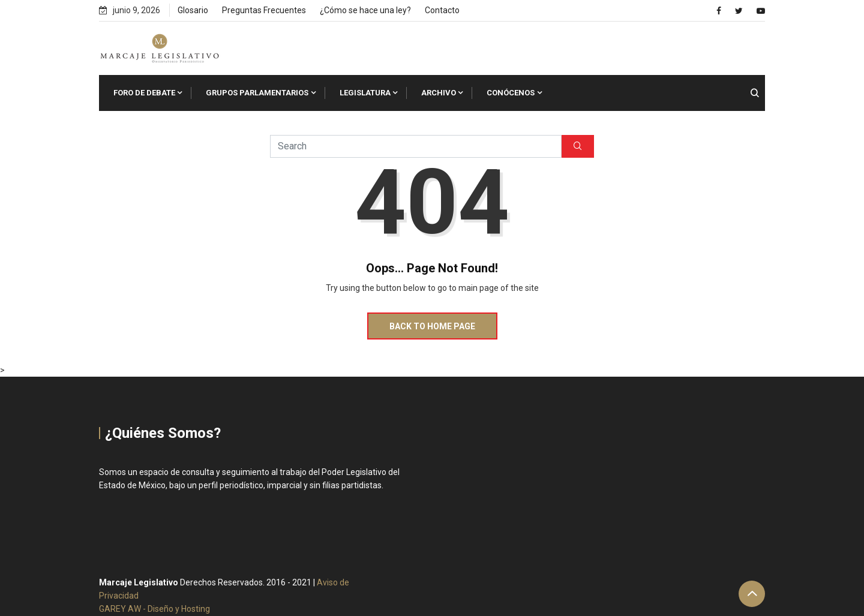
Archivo (439, 93)
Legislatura (365, 93)
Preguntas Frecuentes (264, 10)
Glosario (193, 10)
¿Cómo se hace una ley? (365, 10)
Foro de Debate (144, 93)
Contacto (442, 10)
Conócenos (511, 93)
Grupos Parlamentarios (257, 93)
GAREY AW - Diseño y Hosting (154, 609)
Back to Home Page (432, 326)
